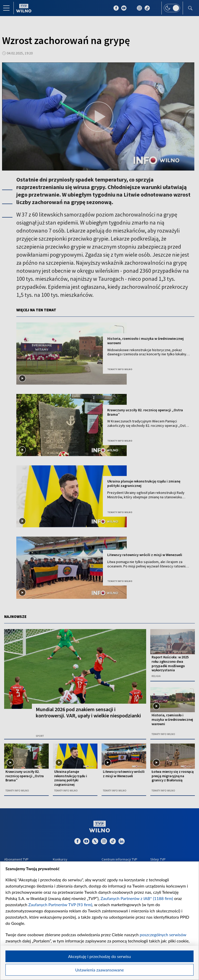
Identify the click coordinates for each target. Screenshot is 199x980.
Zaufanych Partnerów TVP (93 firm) (60, 905)
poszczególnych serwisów (163, 935)
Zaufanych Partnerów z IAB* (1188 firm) (137, 898)
